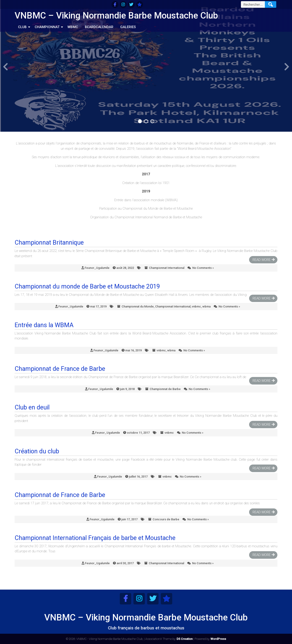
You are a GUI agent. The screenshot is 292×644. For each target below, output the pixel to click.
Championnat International (167, 268)
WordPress (218, 639)
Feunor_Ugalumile (97, 268)
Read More (262, 260)
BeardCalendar (99, 27)
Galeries (128, 27)
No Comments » (203, 268)
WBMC (73, 27)
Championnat (47, 27)
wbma (206, 306)
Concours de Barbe (166, 519)
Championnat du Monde (138, 306)
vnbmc (196, 306)
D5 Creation (185, 639)
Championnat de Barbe (165, 389)
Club (22, 27)
